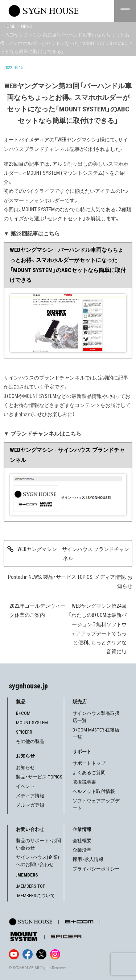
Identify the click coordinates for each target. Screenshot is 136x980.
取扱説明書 (84, 782)
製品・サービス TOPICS (68, 577)
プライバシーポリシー (96, 869)
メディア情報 (110, 577)
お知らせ (25, 767)
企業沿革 (82, 850)
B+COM (23, 713)
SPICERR (24, 732)
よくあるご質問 (89, 773)
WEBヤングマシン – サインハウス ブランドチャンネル (73, 554)
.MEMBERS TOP (31, 886)
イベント (25, 786)
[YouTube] (14, 954)
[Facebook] (28, 954)
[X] (41, 954)
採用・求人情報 (88, 859)
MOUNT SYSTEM (32, 723)
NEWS (35, 577)
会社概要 (82, 841)
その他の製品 (30, 741)
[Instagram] (55, 954)
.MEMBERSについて (36, 896)
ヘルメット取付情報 (94, 791)
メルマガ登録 (30, 805)
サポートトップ (89, 763)
